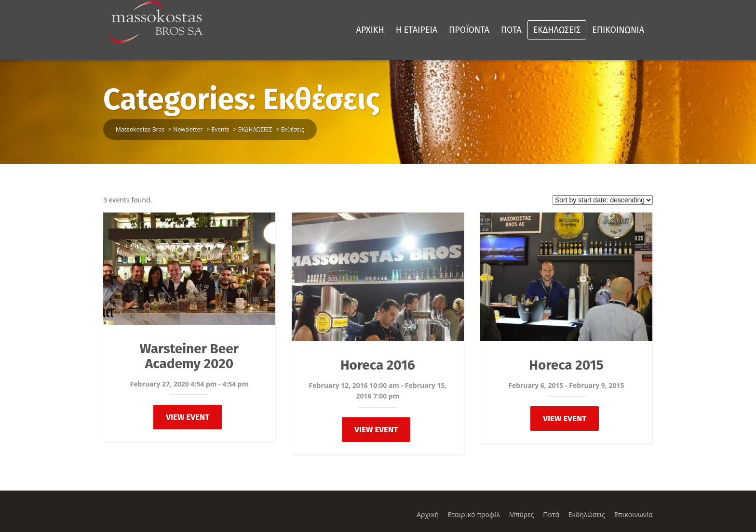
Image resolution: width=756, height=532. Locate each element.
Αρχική (428, 514)
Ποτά (551, 514)
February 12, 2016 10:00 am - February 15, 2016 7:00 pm (378, 391)
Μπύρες (522, 514)
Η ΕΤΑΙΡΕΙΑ (417, 30)
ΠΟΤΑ (511, 30)
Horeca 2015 (566, 365)
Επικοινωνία (634, 514)
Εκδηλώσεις (587, 514)
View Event (188, 417)
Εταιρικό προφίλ (474, 514)
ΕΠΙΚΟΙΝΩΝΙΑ (618, 30)
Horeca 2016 (378, 365)
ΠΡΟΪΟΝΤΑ (469, 30)
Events (221, 129)
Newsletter (188, 129)
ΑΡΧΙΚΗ (370, 30)
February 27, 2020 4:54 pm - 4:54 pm (189, 384)
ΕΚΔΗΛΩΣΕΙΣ (557, 30)
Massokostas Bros (140, 129)
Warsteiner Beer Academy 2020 (189, 356)
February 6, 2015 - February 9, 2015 (566, 385)
